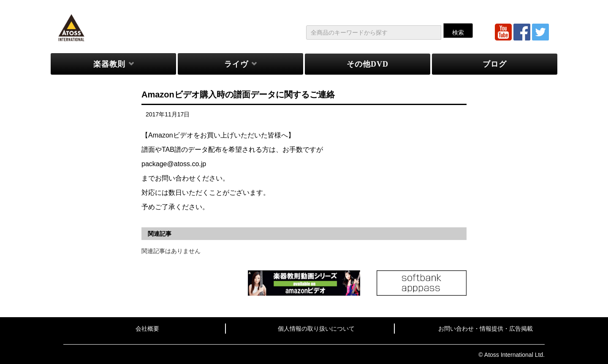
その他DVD (368, 64)
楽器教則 (109, 64)
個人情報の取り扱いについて (316, 329)
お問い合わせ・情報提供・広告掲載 (486, 329)
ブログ (495, 64)
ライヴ (236, 64)
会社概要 (147, 329)
